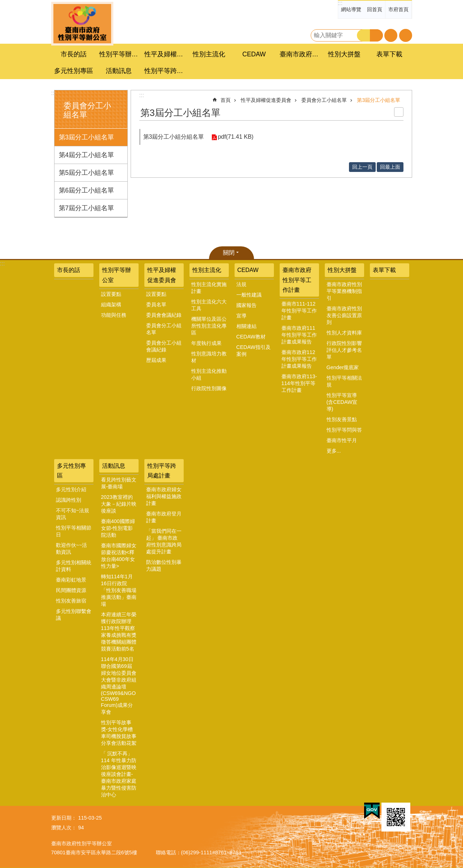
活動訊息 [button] (119, 71)
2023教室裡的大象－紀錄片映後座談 (119, 504)
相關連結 (246, 326)
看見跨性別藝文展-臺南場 (119, 483)
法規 (241, 284)
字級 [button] (391, 35)
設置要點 (111, 294)
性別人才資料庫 (344, 333)
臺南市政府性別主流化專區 (82, 24)
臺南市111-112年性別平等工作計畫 (299, 311)
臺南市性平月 (342, 440)
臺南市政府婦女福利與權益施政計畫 (164, 496)
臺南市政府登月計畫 (164, 517)
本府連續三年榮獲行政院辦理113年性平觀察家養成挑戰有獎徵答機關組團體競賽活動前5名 (119, 632)
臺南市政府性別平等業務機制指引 (344, 291)
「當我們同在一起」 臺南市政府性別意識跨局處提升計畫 (164, 541)
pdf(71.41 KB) (235, 137)
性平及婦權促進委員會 (266, 100)
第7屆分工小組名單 (87, 208)
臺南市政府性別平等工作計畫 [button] (300, 54)
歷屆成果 (156, 360)
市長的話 (74, 54)
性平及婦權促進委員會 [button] (165, 54)
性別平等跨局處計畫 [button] (165, 71)
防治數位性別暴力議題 (164, 565)
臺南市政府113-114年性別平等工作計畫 (299, 383)
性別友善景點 (342, 419)
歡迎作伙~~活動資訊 (72, 549)
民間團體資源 (71, 590)
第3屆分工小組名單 (87, 137)
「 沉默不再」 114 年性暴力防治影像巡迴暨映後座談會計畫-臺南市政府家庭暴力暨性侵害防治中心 (119, 774)
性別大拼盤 (342, 270)
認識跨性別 (69, 500)
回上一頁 (362, 167)
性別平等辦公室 (117, 275)
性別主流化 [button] (209, 54)
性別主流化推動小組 (209, 374)
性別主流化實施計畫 (209, 288)
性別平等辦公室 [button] (120, 54)
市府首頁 (398, 9)
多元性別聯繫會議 (74, 615)
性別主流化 (207, 270)
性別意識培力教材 (209, 357)
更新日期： (64, 818)
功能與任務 (114, 315)
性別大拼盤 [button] (344, 54)
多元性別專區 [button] (74, 71)
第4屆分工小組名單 (87, 155)
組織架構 (111, 305)
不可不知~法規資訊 (73, 514)
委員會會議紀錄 (164, 315)
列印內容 (399, 112)
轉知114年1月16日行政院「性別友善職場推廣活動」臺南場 (119, 590)
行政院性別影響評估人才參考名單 (344, 350)
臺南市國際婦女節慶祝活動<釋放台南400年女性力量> (119, 556)
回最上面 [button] (390, 167)
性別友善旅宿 (71, 601)
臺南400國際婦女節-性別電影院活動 (118, 528)
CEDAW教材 (251, 337)
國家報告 (246, 305)
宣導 (241, 316)
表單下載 (389, 54)
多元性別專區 (71, 471)
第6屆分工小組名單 (87, 190)
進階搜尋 (376, 35)
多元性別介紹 (71, 489)
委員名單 (156, 305)
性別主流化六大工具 (209, 305)
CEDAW (248, 270)
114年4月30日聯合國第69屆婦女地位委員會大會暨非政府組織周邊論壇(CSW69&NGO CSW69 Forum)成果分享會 (119, 686)
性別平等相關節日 (74, 531)
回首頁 (375, 9)
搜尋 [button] (363, 35)
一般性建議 (249, 295)
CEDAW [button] (254, 54)
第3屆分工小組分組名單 (174, 137)
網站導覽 (351, 9)
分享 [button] (406, 35)
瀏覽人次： (64, 828)
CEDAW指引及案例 (254, 351)
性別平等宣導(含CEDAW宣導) (342, 402)
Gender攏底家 (343, 367)
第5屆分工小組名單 (87, 173)
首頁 (226, 100)
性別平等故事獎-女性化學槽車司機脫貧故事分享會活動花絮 (119, 733)
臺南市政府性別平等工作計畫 (297, 280)
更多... (334, 451)
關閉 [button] (229, 253)
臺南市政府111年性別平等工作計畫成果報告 (299, 335)
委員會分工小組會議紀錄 (164, 346)
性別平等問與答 (344, 430)
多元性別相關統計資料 (74, 566)
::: (340, 3)
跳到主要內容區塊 (4, 4)
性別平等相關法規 (344, 381)
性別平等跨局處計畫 (162, 471)
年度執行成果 (206, 343)
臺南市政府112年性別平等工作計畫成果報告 (299, 359)
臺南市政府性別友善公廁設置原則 (344, 315)
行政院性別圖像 (209, 388)
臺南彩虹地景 (71, 580)
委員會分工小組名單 (324, 100)
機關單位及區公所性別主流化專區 (209, 326)
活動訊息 (114, 466)
